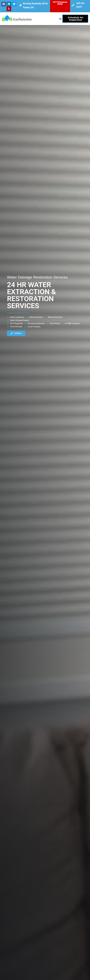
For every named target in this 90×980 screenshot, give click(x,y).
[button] (60, 19)
